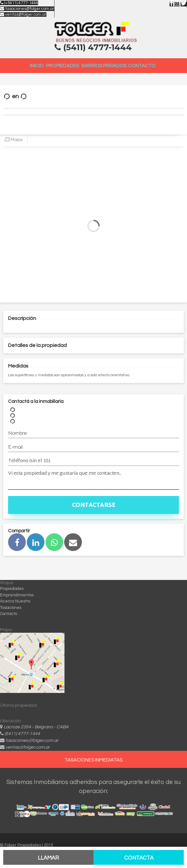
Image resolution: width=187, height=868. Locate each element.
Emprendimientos (17, 595)
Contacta (139, 858)
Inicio (37, 66)
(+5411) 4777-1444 (19, 3)
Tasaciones (11, 608)
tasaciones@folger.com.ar (27, 9)
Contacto (142, 66)
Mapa (14, 140)
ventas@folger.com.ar (23, 14)
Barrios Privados (104, 66)
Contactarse (94, 505)
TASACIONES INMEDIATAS (93, 760)
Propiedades (63, 66)
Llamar (48, 858)
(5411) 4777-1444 (22, 734)
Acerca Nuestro (15, 601)
